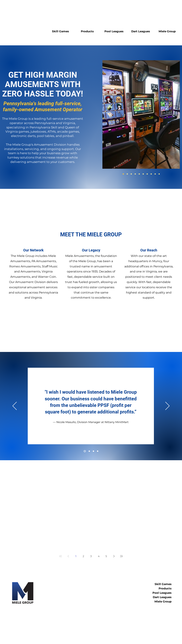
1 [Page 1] (76, 556)
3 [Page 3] (91, 556)
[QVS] (127, 174)
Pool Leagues (162, 593)
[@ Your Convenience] (98, 451)
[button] (60, 31)
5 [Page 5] (106, 556)
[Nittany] (85, 451)
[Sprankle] (89, 451)
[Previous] (15, 406)
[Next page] (114, 556)
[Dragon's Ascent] (159, 174)
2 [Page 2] (83, 556)
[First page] (61, 556)
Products (165, 588)
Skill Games (163, 584)
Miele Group (163, 601)
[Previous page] (68, 556)
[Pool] (147, 174)
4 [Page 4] (99, 556)
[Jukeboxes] (131, 174)
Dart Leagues (162, 597)
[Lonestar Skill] (155, 174)
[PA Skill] (123, 174)
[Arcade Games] (139, 174)
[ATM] (135, 174)
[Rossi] (93, 451)
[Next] (167, 406)
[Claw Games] (151, 174)
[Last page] (121, 556)
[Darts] (143, 174)
